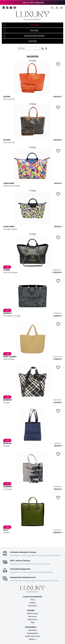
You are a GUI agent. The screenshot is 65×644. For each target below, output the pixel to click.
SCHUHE (34, 30)
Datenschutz (33, 619)
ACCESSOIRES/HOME (34, 36)
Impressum (32, 616)
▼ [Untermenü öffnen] (4, 25)
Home (33, 600)
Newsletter (33, 630)
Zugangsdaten (32, 633)
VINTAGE (33, 41)
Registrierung (32, 613)
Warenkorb (33, 606)
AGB (33, 622)
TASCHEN (34, 25)
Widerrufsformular (32, 636)
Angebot (33, 603)
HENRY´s (33, 639)
